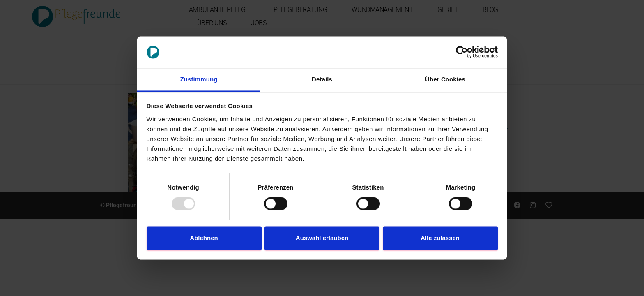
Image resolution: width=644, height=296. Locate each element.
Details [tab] (322, 79)
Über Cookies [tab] (445, 79)
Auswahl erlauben (322, 238)
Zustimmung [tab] (199, 79)
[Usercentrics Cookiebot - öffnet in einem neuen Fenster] (462, 52)
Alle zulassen (440, 238)
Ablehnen (204, 238)
